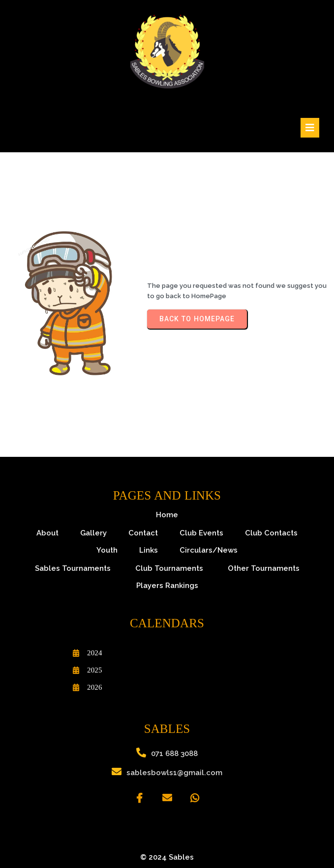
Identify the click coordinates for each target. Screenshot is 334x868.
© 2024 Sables (167, 857)
